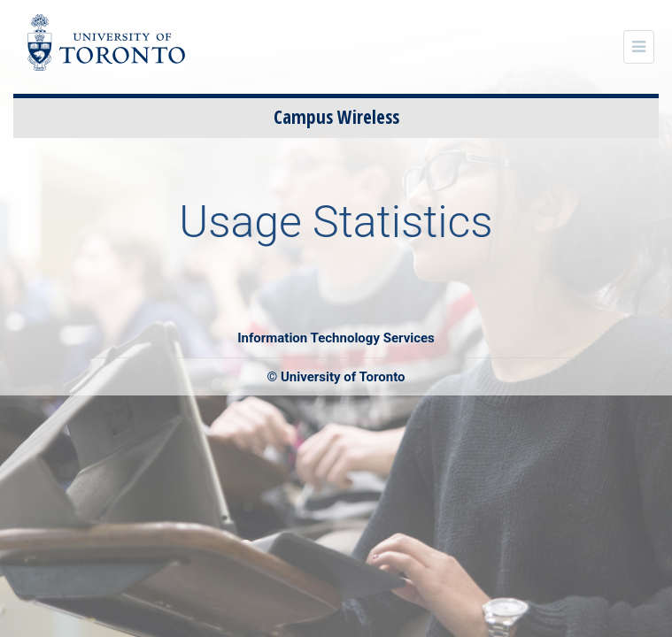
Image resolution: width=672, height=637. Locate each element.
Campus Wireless (336, 117)
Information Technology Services (336, 338)
